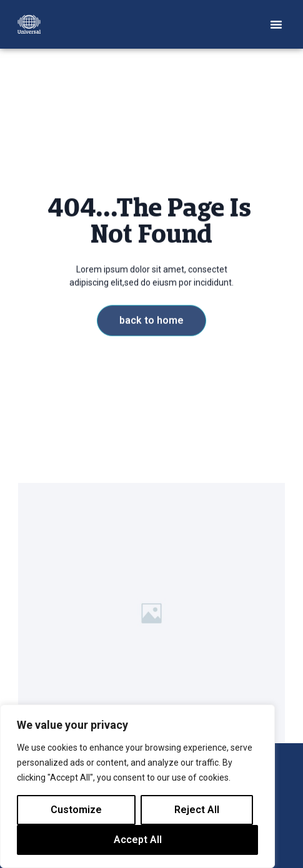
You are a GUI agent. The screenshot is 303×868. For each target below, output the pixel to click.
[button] (276, 24)
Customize (76, 810)
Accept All (138, 840)
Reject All (197, 810)
